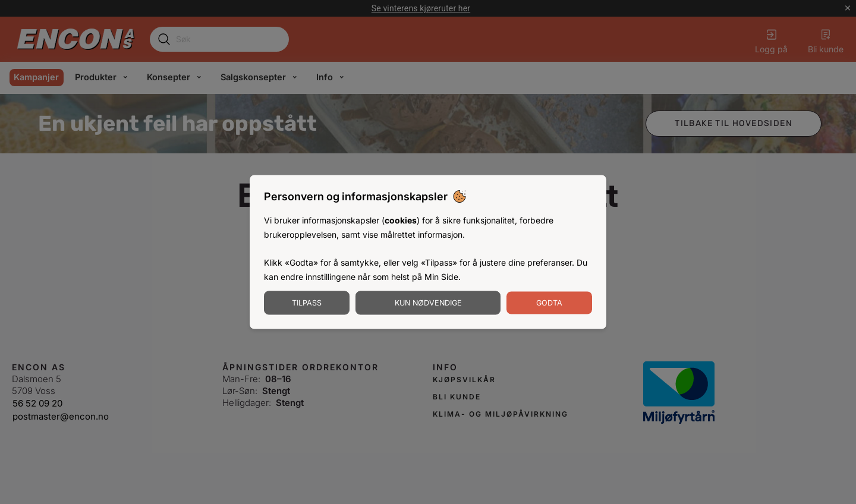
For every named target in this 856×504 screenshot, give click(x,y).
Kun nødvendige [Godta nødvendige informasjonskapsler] (428, 302)
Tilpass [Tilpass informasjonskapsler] (307, 302)
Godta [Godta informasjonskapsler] (549, 302)
